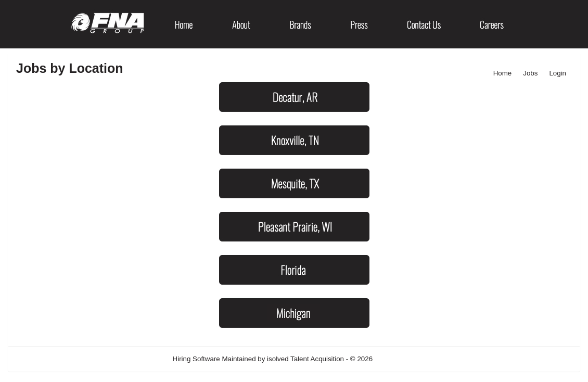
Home (503, 73)
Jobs (530, 73)
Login (558, 73)
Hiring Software (196, 359)
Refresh (404, 359)
